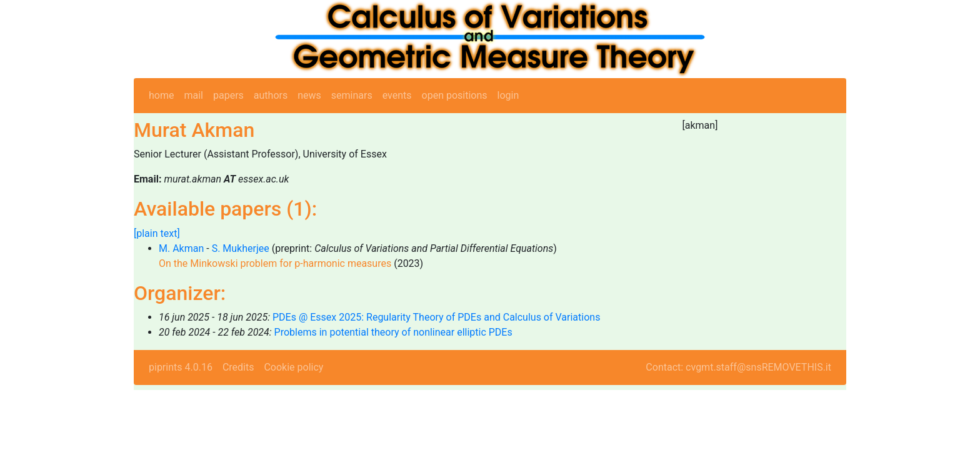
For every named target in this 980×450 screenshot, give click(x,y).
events (397, 95)
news (309, 95)
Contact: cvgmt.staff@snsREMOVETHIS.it (738, 367)
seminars (352, 95)
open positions (455, 95)
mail (193, 95)
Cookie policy (293, 367)
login (508, 95)
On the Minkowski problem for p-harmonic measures (275, 263)
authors (271, 95)
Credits (238, 367)
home (161, 95)
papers (228, 95)
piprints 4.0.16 (181, 367)
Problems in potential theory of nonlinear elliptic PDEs (393, 332)
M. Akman (181, 248)
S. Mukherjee (241, 248)
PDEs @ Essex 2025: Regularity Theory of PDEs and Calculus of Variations (436, 317)
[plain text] (157, 233)
